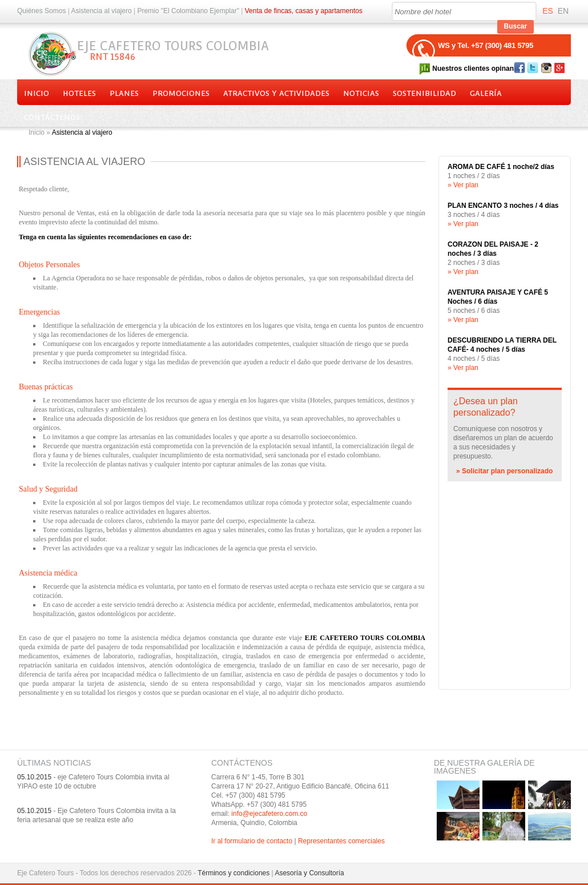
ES (548, 11)
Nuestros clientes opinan (473, 69)
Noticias (361, 93)
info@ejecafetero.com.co (269, 814)
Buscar (516, 26)
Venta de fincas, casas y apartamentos (304, 11)
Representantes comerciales (341, 841)
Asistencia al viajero (102, 11)
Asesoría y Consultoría (309, 873)
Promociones (181, 93)
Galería (486, 93)
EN (563, 11)
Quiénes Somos (41, 11)
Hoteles (79, 93)
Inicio (37, 93)
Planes (124, 93)
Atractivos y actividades (276, 93)
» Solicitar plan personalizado (504, 471)
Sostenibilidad (424, 93)
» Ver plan (463, 185)
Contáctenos (52, 117)
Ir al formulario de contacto (252, 841)
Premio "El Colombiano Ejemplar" (188, 11)
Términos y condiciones (233, 873)
